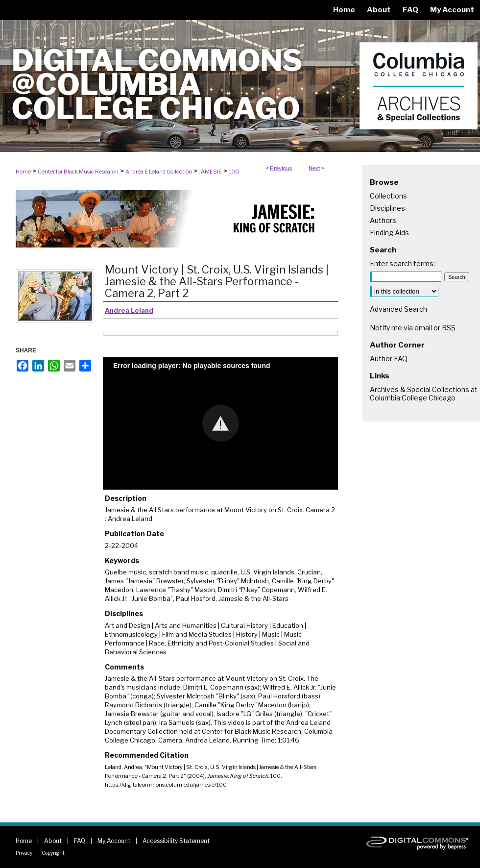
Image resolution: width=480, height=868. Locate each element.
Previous (281, 168)
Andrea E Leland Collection (159, 172)
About (53, 841)
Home (23, 172)
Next (314, 168)
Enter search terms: (402, 263)
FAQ (80, 841)
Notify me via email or (413, 328)
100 (234, 172)
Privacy (24, 853)
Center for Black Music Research (78, 172)
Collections (388, 196)
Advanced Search (398, 309)
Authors (383, 220)
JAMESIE (210, 172)
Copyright (53, 853)
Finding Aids (389, 233)
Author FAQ (389, 359)
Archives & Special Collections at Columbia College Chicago (424, 394)
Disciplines (387, 208)
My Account (114, 841)
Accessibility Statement (176, 841)
